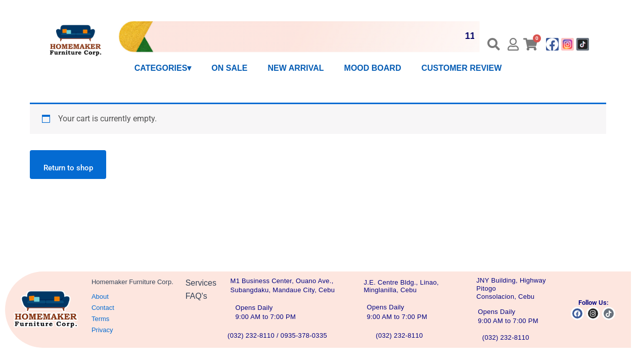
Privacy (102, 330)
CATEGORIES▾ (163, 68)
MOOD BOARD (373, 68)
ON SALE (229, 68)
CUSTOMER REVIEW (461, 68)
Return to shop (72, 170)
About (100, 297)
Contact (103, 308)
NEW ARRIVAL (296, 68)
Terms (100, 319)
